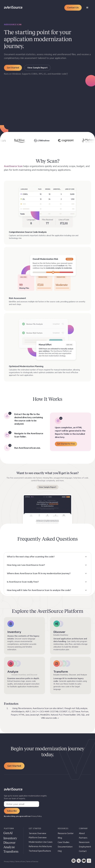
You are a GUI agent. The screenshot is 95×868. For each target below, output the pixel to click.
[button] (73, 8)
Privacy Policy (9, 862)
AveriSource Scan (13, 166)
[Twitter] (79, 861)
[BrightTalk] (89, 861)
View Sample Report (47, 487)
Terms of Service (32, 862)
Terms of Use (20, 862)
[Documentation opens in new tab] (65, 847)
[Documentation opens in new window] (9, 843)
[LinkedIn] (74, 861)
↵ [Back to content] (58, 718)
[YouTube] (84, 861)
